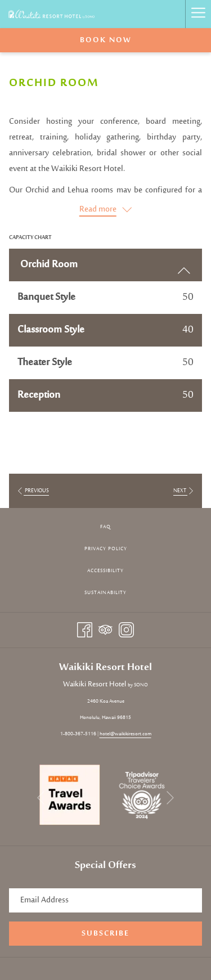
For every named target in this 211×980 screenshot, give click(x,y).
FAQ (105, 527)
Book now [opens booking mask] (106, 41)
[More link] (198, 14)
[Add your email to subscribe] (105, 900)
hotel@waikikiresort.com (125, 734)
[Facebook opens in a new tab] (85, 630)
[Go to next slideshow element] (170, 798)
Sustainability (105, 593)
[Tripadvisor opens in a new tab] (105, 630)
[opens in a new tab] (70, 795)
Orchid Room (105, 267)
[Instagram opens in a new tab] (126, 630)
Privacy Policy (106, 549)
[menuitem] (105, 527)
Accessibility (105, 571)
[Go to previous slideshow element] (41, 798)
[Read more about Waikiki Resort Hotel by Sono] (105, 210)
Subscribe (105, 934)
